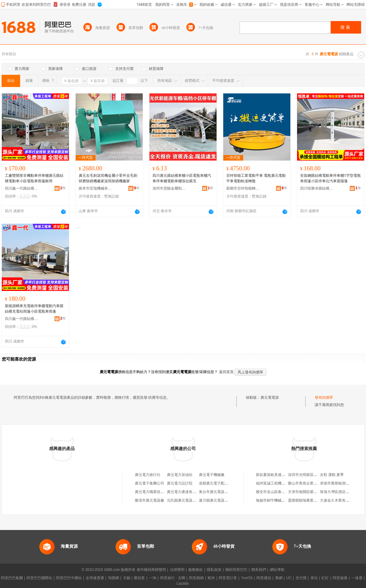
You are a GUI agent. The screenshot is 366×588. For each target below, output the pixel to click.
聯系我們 (259, 570)
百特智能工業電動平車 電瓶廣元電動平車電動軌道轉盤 (256, 178)
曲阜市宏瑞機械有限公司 (95, 188)
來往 (314, 578)
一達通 (357, 578)
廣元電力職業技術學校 (153, 492)
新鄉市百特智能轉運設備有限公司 (243, 188)
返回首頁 (226, 372)
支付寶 (301, 578)
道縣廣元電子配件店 (215, 483)
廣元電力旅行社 (148, 475)
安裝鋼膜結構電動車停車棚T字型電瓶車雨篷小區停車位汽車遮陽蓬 (330, 178)
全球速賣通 (95, 578)
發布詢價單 (324, 397)
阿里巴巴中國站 (69, 578)
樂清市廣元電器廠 (149, 500)
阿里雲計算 (228, 578)
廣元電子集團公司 (149, 483)
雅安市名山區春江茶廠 (274, 492)
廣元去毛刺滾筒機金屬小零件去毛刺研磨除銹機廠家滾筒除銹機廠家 (108, 178)
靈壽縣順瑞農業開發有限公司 (312, 500)
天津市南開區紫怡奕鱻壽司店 (312, 492)
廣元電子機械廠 (212, 475)
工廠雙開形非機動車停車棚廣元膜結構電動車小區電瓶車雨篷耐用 (34, 178)
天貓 (127, 578)
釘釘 (325, 578)
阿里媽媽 (196, 578)
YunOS (247, 578)
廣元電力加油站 (180, 475)
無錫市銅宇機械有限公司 (276, 500)
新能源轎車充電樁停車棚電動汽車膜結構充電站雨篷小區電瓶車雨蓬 (34, 309)
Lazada (183, 583)
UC (289, 578)
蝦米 (211, 578)
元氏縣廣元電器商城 (183, 500)
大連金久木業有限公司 (338, 500)
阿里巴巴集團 (12, 578)
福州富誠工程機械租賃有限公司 (282, 483)
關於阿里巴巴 (236, 570)
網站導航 (277, 570)
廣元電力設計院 (180, 483)
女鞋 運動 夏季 (332, 475)
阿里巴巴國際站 (39, 578)
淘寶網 (113, 578)
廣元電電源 (270, 397)
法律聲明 (177, 570)
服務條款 (196, 570)
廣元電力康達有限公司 (185, 492)
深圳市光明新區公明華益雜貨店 (314, 475)
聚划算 (139, 578)
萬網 (279, 578)
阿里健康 (340, 578)
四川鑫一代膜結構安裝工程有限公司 (22, 188)
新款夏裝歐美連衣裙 (272, 475)
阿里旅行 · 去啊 (173, 578)
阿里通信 (264, 578)
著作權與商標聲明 (151, 570)
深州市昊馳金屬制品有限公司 (169, 188)
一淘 (152, 578)
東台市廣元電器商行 (215, 492)
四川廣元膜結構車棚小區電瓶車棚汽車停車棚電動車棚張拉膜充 (182, 178)
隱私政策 (214, 570)
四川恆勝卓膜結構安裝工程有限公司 (317, 188)
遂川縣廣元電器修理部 (217, 500)
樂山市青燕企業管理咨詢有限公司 (315, 483)
